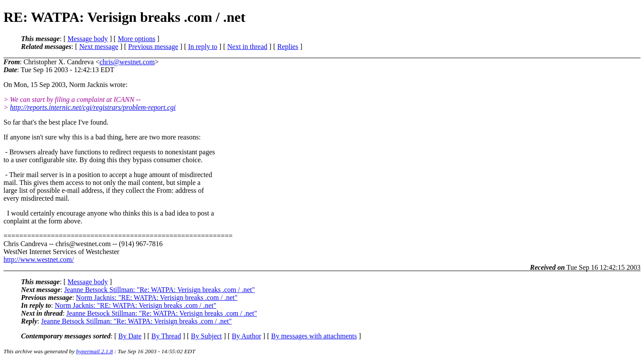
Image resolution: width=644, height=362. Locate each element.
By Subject (206, 336)
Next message (99, 47)
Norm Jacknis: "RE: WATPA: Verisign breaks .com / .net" (157, 298)
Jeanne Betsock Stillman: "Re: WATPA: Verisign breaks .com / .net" (160, 290)
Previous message (153, 47)
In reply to (203, 47)
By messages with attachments (314, 336)
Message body (88, 39)
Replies (288, 47)
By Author (246, 336)
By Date (130, 336)
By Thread (166, 336)
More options (137, 39)
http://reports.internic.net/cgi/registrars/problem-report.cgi (93, 107)
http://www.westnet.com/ (39, 259)
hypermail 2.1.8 (95, 351)
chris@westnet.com (127, 62)
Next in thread (247, 47)
